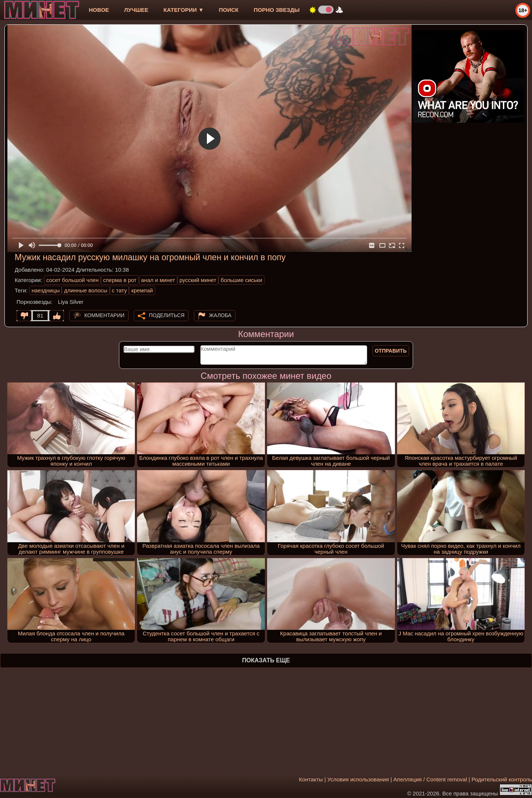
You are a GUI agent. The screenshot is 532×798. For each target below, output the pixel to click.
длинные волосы (86, 290)
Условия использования (358, 779)
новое (99, 10)
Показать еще (266, 660)
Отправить (391, 351)
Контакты (311, 779)
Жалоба (220, 315)
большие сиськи (241, 280)
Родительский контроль (502, 779)
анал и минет (158, 280)
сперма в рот (120, 280)
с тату (120, 290)
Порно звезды (277, 10)
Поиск (229, 10)
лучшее (136, 10)
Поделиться (167, 315)
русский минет (198, 280)
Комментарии (104, 315)
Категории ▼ (184, 10)
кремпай (142, 290)
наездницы (45, 290)
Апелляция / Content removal (430, 779)
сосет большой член (72, 280)
